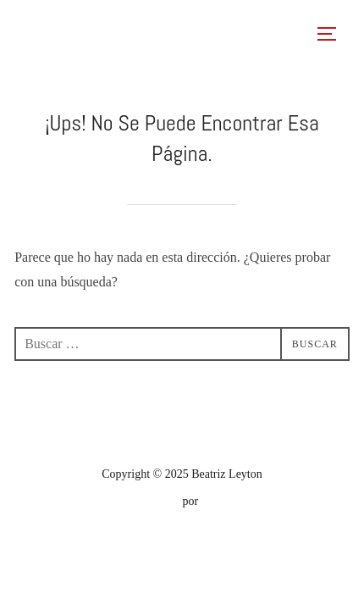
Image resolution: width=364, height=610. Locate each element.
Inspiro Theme (145, 501)
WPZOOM (227, 501)
